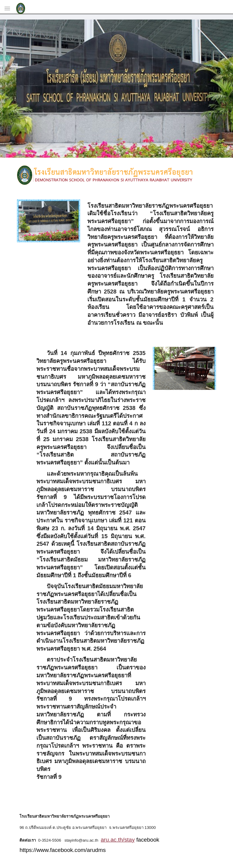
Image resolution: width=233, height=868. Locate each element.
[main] (150, 266)
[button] (7, 8)
